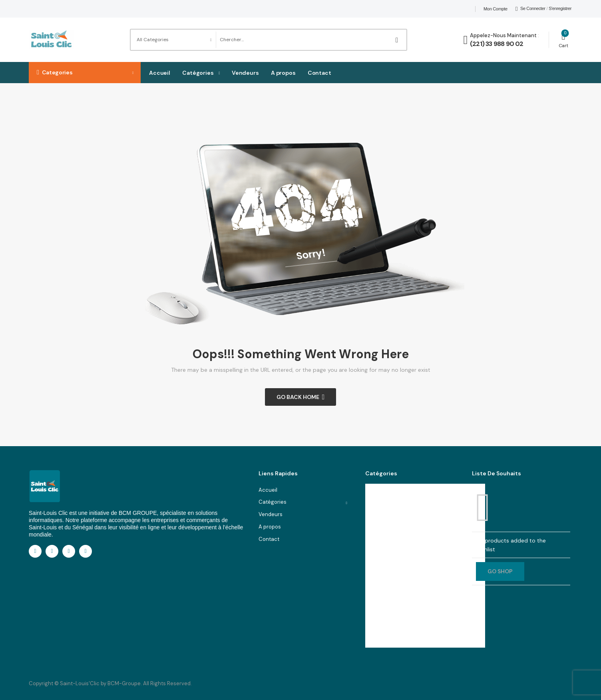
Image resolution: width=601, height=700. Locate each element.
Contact (319, 73)
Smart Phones (388, 559)
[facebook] (35, 551)
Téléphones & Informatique (404, 522)
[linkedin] (52, 551)
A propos (283, 73)
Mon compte (496, 9)
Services (381, 534)
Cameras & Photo (392, 621)
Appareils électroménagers (404, 584)
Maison (379, 510)
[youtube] (86, 551)
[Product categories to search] (173, 40)
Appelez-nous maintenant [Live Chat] (503, 35)
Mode (377, 498)
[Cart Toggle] (563, 40)
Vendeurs (245, 73)
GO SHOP (500, 571)
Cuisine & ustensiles (396, 609)
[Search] (303, 40)
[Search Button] (398, 40)
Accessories (386, 547)
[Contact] (467, 40)
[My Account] (530, 9)
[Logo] (51, 40)
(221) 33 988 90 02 (497, 44)
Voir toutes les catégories (397, 633)
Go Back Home (298, 397)
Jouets (379, 596)
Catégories (198, 73)
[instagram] (69, 551)
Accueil (160, 73)
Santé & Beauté (390, 571)
